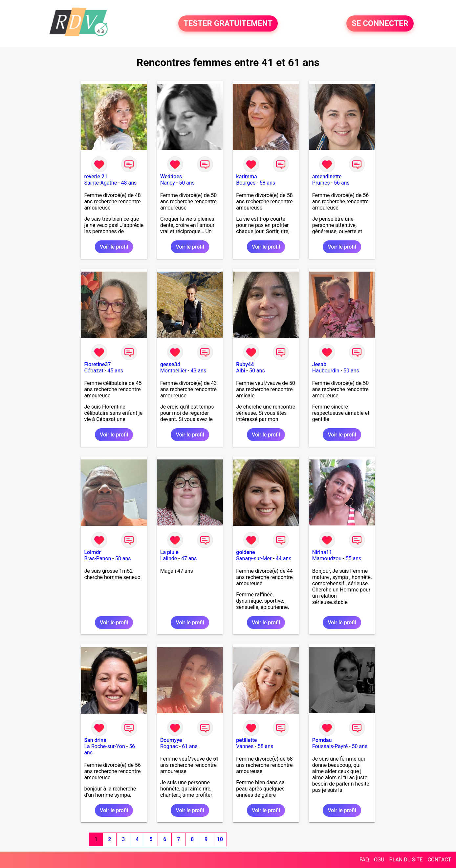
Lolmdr (92, 552)
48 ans (129, 183)
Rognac (169, 746)
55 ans (354, 558)
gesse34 (170, 364)
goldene (245, 552)
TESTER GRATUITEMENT (228, 24)
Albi (240, 371)
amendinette (327, 177)
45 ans (115, 371)
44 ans (284, 558)
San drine (95, 740)
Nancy (168, 183)
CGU (379, 860)
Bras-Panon (98, 558)
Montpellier (173, 371)
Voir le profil (114, 247)
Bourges (246, 183)
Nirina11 (322, 552)
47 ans (189, 558)
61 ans (190, 746)
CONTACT (439, 860)
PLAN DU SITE (406, 860)
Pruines (321, 183)
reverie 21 (96, 177)
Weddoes (171, 177)
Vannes (245, 746)
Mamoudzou (327, 558)
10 (220, 839)
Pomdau (322, 740)
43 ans (198, 371)
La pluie (169, 552)
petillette (246, 740)
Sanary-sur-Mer (254, 558)
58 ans (268, 183)
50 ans (187, 183)
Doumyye (171, 740)
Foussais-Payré (330, 746)
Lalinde (169, 558)
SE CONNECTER (380, 24)
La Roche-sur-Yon (104, 746)
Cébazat (94, 371)
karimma (246, 177)
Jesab (319, 364)
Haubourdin (326, 371)
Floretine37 (97, 364)
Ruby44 (245, 364)
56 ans (342, 183)
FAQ (364, 860)
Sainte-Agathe (100, 183)
